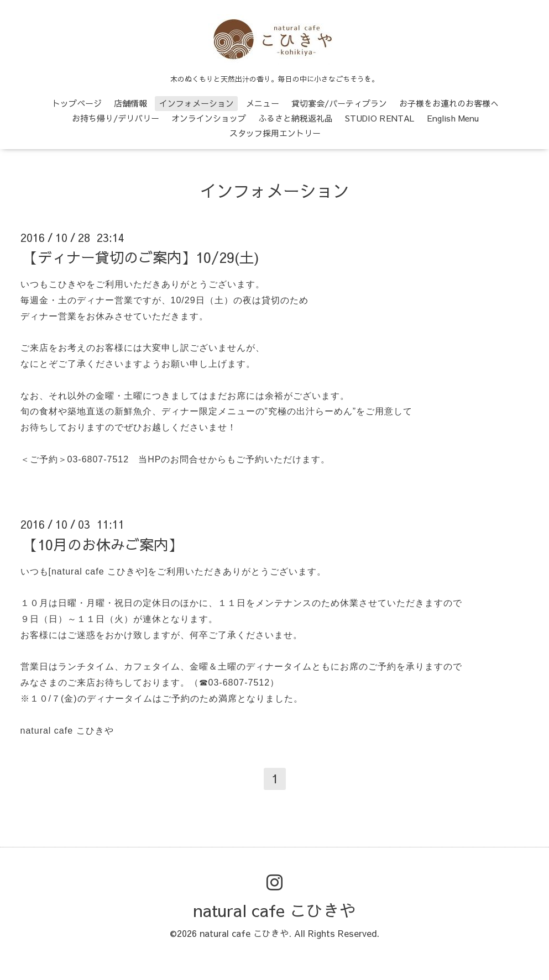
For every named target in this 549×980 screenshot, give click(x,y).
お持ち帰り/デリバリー (116, 118)
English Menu (453, 118)
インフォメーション (197, 103)
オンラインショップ (209, 118)
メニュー (263, 103)
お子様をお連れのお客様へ (449, 103)
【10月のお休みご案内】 (103, 544)
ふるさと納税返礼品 (296, 118)
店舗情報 (130, 103)
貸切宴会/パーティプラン (339, 103)
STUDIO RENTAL (380, 118)
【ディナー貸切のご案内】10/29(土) (141, 257)
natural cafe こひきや (275, 910)
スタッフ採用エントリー (275, 133)
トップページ (77, 103)
